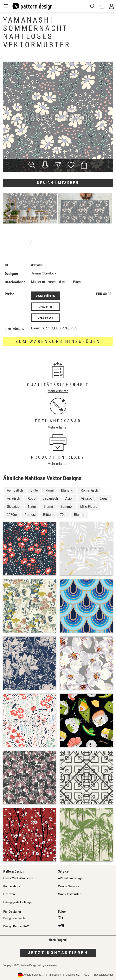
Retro (31, 499)
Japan (104, 499)
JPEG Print (46, 307)
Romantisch (89, 490)
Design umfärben (58, 183)
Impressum (55, 975)
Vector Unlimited (46, 296)
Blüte (34, 490)
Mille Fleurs (89, 507)
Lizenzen (9, 894)
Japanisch (50, 499)
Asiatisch (13, 499)
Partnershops (12, 886)
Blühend (67, 490)
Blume (48, 507)
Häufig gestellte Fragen (18, 902)
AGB (87, 975)
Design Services (68, 886)
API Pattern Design (70, 878)
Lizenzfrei (38, 328)
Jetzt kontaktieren (58, 953)
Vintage (86, 499)
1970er (12, 515)
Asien (69, 499)
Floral (50, 490)
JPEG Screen (46, 318)
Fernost (30, 515)
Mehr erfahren (58, 391)
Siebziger (14, 507)
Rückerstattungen (104, 975)
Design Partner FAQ (16, 926)
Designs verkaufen (15, 918)
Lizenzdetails (14, 329)
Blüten (48, 515)
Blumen (79, 515)
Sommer (66, 507)
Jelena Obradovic (44, 273)
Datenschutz (73, 975)
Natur (32, 507)
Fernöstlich (15, 490)
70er (63, 515)
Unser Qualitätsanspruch (19, 878)
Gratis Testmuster (69, 894)
